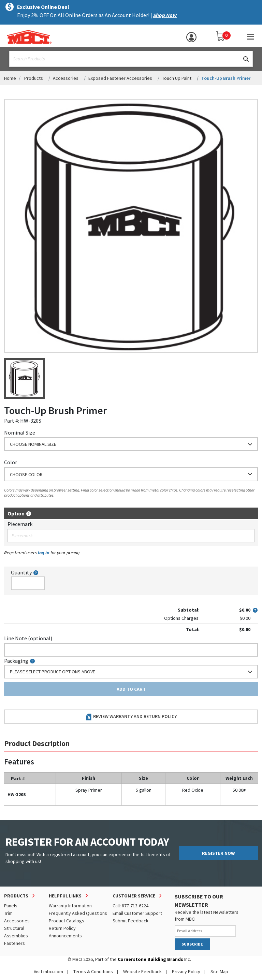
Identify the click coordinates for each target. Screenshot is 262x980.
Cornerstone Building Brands (150, 959)
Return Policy (62, 928)
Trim (8, 913)
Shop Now (165, 15)
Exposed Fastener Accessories (120, 78)
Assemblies (16, 936)
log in (44, 553)
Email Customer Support (137, 913)
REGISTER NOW (218, 853)
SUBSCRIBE (192, 944)
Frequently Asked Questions (78, 913)
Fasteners (14, 943)
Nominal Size (20, 433)
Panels (11, 906)
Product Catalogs (67, 921)
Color (11, 462)
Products (34, 78)
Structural (14, 928)
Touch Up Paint (177, 78)
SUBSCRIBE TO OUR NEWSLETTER (199, 901)
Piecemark (20, 524)
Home (10, 78)
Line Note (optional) (28, 638)
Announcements (65, 936)
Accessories (66, 78)
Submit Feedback (130, 921)
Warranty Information (70, 906)
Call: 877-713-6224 (130, 906)
